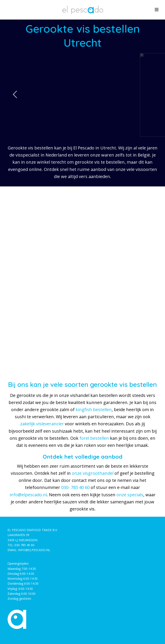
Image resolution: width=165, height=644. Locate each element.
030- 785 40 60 (75, 487)
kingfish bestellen (94, 410)
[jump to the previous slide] (15, 95)
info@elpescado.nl (28, 495)
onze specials (130, 495)
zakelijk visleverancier (42, 424)
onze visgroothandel (93, 473)
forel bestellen (94, 438)
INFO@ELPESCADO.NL (34, 550)
